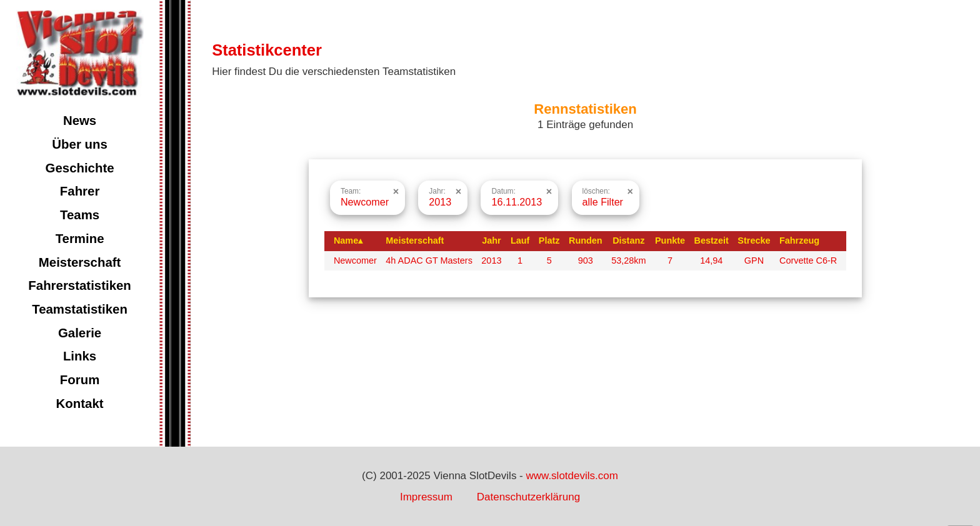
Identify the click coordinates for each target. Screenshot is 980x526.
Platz (549, 241)
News (80, 121)
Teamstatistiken (80, 309)
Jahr (492, 241)
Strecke (754, 241)
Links (80, 356)
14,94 (711, 261)
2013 (491, 261)
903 (586, 261)
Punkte (670, 241)
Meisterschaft (80, 262)
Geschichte (80, 168)
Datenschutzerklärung (528, 497)
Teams (80, 215)
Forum (80, 380)
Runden (586, 241)
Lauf (520, 241)
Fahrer (80, 191)
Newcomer (355, 261)
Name (348, 241)
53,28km (628, 261)
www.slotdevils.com (572, 476)
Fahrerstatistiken (79, 285)
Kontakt (80, 404)
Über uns (79, 144)
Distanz (628, 241)
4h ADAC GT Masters (429, 261)
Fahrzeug (799, 241)
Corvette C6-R (808, 261)
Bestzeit (712, 241)
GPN (754, 261)
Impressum (426, 497)
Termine (80, 239)
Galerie (80, 333)
